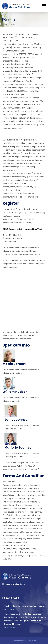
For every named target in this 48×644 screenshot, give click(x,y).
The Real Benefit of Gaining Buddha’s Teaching (25, 606)
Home (5, 24)
